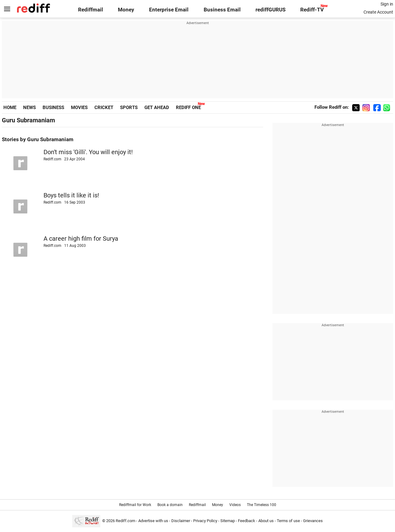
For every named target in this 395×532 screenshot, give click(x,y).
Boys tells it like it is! (71, 195)
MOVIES (79, 108)
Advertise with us (153, 521)
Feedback (247, 521)
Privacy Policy (205, 521)
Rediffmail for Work (135, 505)
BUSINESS (53, 108)
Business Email (222, 10)
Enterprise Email (169, 10)
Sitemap (228, 521)
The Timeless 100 (262, 505)
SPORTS (129, 108)
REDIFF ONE (188, 108)
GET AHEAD (157, 108)
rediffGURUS (270, 10)
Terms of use (288, 521)
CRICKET (104, 108)
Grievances (313, 521)
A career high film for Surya (81, 239)
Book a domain (170, 505)
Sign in (387, 4)
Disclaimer (181, 521)
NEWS (29, 108)
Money (126, 10)
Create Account (378, 12)
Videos (235, 505)
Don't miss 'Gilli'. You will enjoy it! (88, 152)
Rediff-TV (312, 10)
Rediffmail (91, 10)
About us (266, 521)
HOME (10, 108)
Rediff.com (125, 521)
